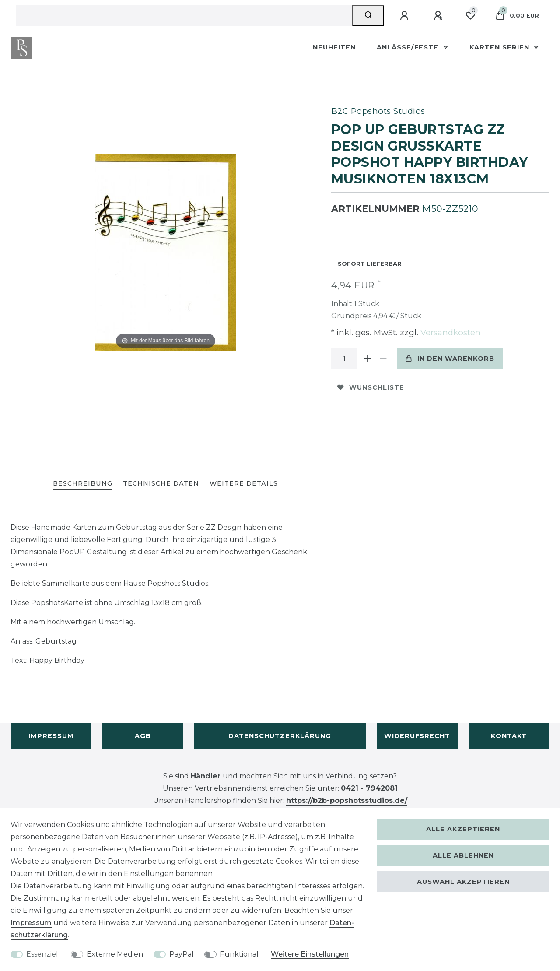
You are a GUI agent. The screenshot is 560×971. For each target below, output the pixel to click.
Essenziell (43, 954)
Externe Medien (115, 954)
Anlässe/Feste (409, 47)
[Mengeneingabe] (344, 359)
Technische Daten (161, 483)
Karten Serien (500, 47)
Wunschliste (371, 387)
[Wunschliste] (470, 16)
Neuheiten (334, 47)
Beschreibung (83, 483)
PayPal (182, 954)
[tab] (83, 484)
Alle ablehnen (463, 855)
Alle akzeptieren (463, 829)
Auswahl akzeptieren (463, 882)
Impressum (51, 736)
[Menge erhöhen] (368, 359)
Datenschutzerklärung (280, 736)
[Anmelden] (406, 16)
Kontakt (509, 736)
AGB (143, 736)
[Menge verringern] (384, 359)
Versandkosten (450, 332)
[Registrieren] (439, 16)
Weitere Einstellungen (310, 954)
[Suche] (368, 16)
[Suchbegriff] (184, 16)
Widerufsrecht (417, 736)
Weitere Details (244, 483)
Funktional (239, 954)
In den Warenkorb (450, 359)
